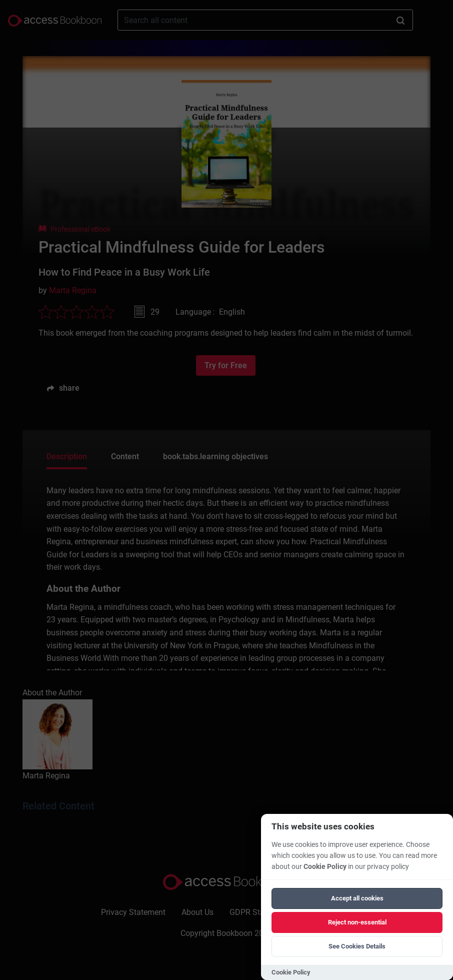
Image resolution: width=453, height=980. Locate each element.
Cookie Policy (325, 867)
